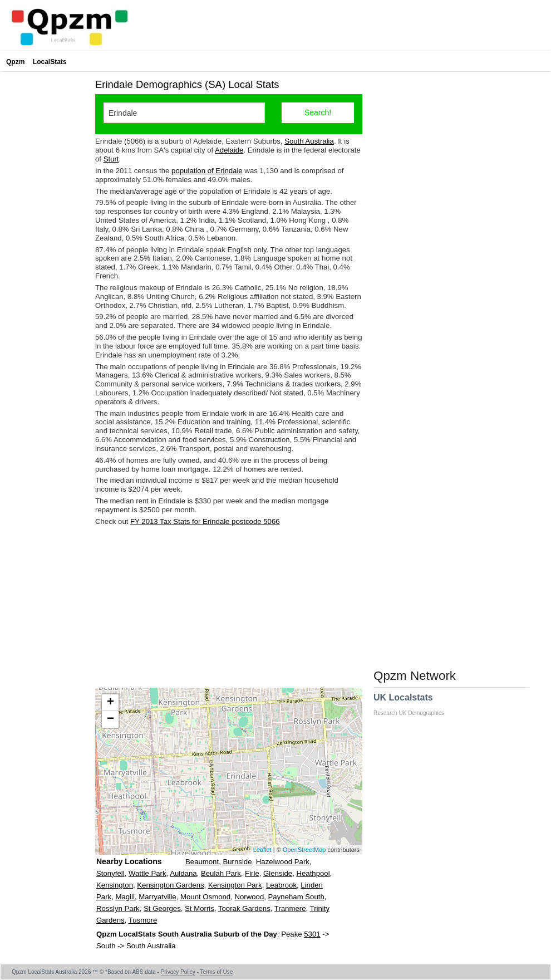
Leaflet (262, 850)
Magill (125, 897)
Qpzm (15, 62)
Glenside (278, 873)
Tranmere (290, 908)
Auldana (183, 873)
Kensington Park (235, 885)
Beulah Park (221, 873)
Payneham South (296, 897)
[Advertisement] (229, 607)
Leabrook (281, 885)
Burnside (237, 862)
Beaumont (202, 862)
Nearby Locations (129, 861)
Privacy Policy (178, 972)
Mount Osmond (205, 897)
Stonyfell (110, 873)
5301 (312, 934)
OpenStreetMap (304, 850)
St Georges (162, 908)
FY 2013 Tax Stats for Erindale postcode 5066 (205, 521)
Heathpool (313, 873)
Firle (252, 873)
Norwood (249, 897)
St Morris (200, 908)
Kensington (115, 885)
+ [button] (110, 703)
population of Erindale (207, 171)
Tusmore (143, 920)
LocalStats (50, 62)
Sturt (111, 159)
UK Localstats (414, 704)
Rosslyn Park (118, 908)
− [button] (110, 719)
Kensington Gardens (170, 885)
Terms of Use (216, 972)
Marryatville (157, 897)
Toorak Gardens (244, 908)
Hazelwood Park (283, 862)
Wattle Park (147, 873)
